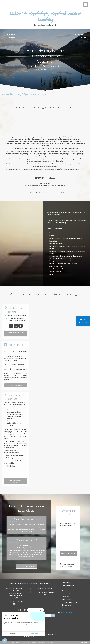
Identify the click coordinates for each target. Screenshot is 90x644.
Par (65, 612)
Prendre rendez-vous (83, 321)
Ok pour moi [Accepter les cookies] (34, 634)
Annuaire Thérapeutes (49, 642)
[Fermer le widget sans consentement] (36, 610)
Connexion (84, 642)
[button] (4, 641)
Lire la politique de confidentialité (13, 627)
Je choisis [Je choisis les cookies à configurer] (13, 634)
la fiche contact (45, 188)
